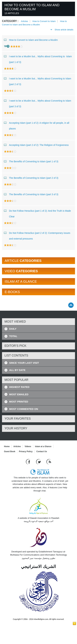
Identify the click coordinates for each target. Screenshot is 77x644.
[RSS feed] (49, 462)
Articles (24, 21)
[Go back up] (71, 305)
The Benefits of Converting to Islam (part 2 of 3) (31, 178)
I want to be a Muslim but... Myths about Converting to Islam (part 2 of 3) (38, 81)
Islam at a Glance (43, 446)
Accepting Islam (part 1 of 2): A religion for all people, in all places (37, 125)
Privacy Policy (26, 451)
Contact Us (42, 451)
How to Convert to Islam (44, 21)
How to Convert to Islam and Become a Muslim (31, 40)
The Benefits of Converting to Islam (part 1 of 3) (31, 161)
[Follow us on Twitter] (39, 462)
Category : (10, 21)
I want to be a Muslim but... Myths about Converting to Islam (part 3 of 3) (38, 103)
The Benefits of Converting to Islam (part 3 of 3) (31, 194)
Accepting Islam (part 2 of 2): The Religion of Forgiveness (36, 145)
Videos (28, 446)
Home (7, 446)
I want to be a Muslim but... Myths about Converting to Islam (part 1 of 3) (38, 58)
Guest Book (10, 451)
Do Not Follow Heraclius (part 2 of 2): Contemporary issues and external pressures (37, 235)
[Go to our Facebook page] (28, 462)
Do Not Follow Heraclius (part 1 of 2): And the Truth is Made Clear (37, 213)
